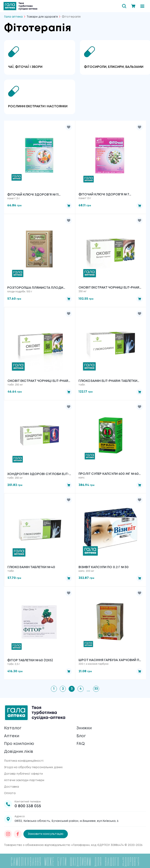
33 (96, 689)
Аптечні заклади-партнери (24, 781)
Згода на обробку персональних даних (33, 768)
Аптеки (12, 736)
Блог (81, 736)
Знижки (84, 728)
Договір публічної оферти (23, 774)
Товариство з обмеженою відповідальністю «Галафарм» (47, 846)
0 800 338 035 (28, 807)
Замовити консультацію (46, 834)
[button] (69, 127)
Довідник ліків (19, 752)
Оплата (10, 794)
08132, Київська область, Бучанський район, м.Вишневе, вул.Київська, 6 (67, 821)
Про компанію (19, 744)
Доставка (12, 787)
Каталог (13, 728)
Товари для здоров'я (42, 17)
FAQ (81, 744)
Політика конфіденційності (24, 761)
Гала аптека (13, 17)
